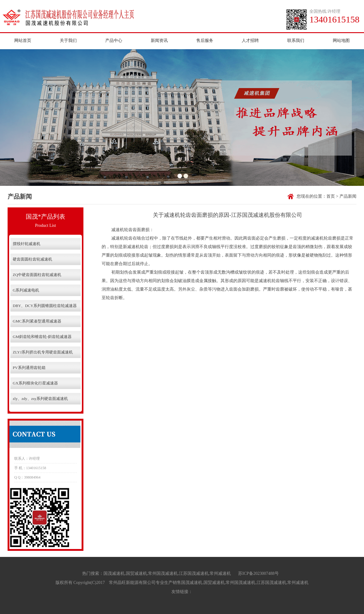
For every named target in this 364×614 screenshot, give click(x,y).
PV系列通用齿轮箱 (29, 368)
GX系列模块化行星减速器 (35, 383)
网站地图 (341, 41)
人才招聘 (250, 41)
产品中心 (114, 41)
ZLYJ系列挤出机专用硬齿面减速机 (43, 352)
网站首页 (23, 41)
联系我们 (296, 41)
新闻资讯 (159, 41)
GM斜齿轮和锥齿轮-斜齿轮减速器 (42, 337)
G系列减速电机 (26, 290)
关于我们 (68, 41)
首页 (331, 196)
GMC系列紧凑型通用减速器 (37, 321)
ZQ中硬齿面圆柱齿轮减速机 (37, 275)
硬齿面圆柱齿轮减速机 (32, 259)
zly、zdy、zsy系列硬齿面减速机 (40, 399)
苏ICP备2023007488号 (258, 573)
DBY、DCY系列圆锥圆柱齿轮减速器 (45, 306)
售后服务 (205, 41)
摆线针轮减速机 (27, 244)
